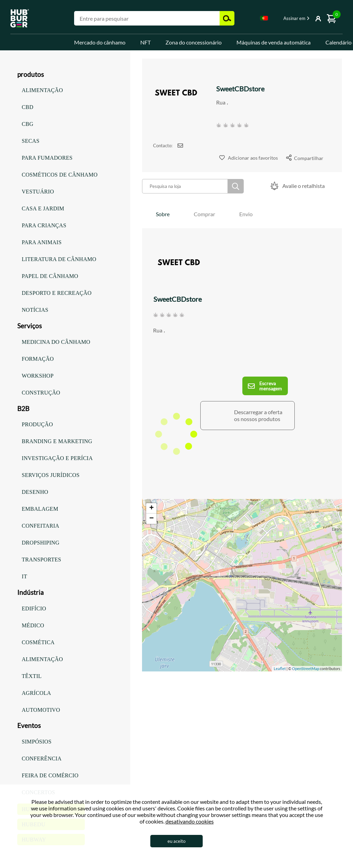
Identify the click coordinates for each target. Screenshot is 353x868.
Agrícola (36, 693)
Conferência (42, 759)
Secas (31, 141)
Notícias (35, 310)
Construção (41, 393)
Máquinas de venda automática (274, 42)
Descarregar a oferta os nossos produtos (258, 415)
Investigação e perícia (57, 458)
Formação (38, 359)
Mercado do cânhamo (100, 42)
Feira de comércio (50, 775)
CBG (28, 124)
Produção (37, 424)
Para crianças (44, 225)
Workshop (38, 376)
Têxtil (32, 676)
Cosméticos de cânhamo (60, 175)
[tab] (163, 214)
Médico (33, 625)
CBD (28, 107)
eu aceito (176, 841)
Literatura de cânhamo (59, 259)
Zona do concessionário (194, 42)
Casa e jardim (43, 208)
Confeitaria (41, 526)
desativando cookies (190, 821)
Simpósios (37, 742)
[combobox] (264, 19)
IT (24, 576)
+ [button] (152, 508)
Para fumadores (47, 158)
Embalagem (40, 509)
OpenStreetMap (306, 669)
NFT (145, 42)
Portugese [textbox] (264, 18)
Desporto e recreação (57, 293)
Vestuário (38, 192)
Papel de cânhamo (50, 276)
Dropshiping (41, 543)
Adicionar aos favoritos (253, 158)
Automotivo (41, 710)
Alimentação (42, 90)
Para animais (42, 242)
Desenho (35, 492)
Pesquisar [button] (227, 18)
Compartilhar (309, 158)
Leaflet (280, 669)
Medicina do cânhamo (56, 342)
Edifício (34, 608)
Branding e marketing (57, 441)
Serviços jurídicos (51, 475)
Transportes (42, 560)
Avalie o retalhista (304, 186)
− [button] (152, 519)
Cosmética (38, 642)
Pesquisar (236, 186)
